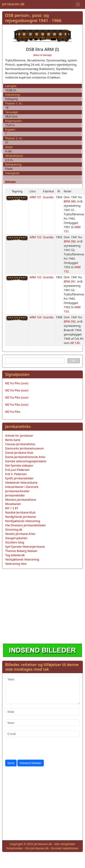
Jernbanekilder (15, 495)
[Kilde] (42, 712)
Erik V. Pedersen (16, 474)
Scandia (48, 197)
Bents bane (13, 440)
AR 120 (75, 343)
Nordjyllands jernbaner (21, 517)
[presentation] (32, 748)
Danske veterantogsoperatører (26, 461)
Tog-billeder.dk (15, 555)
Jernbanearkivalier (17, 491)
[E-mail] (42, 734)
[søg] (35, 361)
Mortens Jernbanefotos (21, 500)
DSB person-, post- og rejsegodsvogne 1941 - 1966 (33, 18)
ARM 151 (35, 197)
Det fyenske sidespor (19, 465)
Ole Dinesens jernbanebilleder (25, 525)
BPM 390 (70, 241)
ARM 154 (35, 317)
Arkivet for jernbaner (19, 436)
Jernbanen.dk (13, 4)
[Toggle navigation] (78, 4)
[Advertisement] (34, 605)
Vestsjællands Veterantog (22, 559)
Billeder (11, 182)
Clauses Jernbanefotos (20, 444)
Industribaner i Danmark (22, 487)
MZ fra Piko (13, 412)
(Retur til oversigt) (42, 55)
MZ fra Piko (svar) (17, 383)
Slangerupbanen (16, 538)
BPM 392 (70, 322)
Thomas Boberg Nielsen (21, 551)
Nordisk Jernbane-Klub (20, 512)
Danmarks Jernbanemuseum (24, 448)
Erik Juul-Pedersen (17, 470)
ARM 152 (35, 237)
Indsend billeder (31, 763)
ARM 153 (35, 277)
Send (11, 763)
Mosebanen (13, 504)
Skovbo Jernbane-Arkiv (20, 534)
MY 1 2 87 (12, 508)
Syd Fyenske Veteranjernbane (25, 547)
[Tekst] (42, 690)
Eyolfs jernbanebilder (19, 478)
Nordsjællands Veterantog (23, 521)
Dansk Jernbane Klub (19, 453)
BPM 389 (70, 201)
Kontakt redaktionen (65, 848)
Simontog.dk (14, 530)
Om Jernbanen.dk (37, 848)
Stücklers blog (15, 542)
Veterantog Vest (16, 564)
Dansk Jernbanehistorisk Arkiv (25, 457)
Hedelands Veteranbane (21, 483)
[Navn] (42, 723)
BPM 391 (70, 282)
